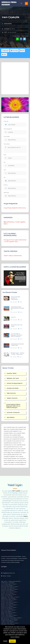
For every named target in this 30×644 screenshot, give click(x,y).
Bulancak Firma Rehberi (8, 588)
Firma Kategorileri (14, 581)
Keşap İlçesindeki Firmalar (9, 613)
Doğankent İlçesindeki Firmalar (10, 597)
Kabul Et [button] (12, 641)
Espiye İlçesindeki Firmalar (9, 600)
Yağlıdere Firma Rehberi (8, 624)
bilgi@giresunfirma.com (9, 573)
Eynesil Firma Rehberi (7, 604)
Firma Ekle (5, 583)
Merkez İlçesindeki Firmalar (9, 605)
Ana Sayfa (4, 581)
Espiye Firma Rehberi (7, 601)
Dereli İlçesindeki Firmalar (9, 594)
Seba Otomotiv (11, 393)
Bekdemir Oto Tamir (13, 378)
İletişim (11, 583)
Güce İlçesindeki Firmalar (8, 610)
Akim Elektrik (11, 417)
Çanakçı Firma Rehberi (8, 593)
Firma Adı (6, 121)
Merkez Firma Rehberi (7, 606)
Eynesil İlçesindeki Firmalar (9, 602)
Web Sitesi (6, 192)
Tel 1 (5, 162)
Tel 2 (5, 170)
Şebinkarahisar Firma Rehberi (10, 619)
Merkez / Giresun (7, 576)
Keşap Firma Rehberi (7, 614)
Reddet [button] (5, 641)
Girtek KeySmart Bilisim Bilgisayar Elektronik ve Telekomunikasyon (13, 406)
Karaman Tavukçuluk (13, 412)
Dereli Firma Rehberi (7, 596)
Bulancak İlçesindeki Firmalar (10, 587)
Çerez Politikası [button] (15, 637)
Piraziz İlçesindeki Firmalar (9, 615)
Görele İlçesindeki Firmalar (9, 607)
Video (4, 54)
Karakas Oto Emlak (13, 388)
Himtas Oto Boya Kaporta (15, 383)
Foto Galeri (14, 51)
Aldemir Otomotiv (12, 398)
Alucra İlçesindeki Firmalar (9, 584)
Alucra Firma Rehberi (7, 585)
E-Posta (6, 185)
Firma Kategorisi (8, 129)
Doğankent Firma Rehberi (8, 598)
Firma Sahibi (7, 136)
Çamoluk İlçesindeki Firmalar (9, 589)
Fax (6, 177)
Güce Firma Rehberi (7, 611)
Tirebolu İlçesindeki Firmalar (9, 620)
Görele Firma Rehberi (7, 609)
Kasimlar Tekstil (12, 373)
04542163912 (7, 24)
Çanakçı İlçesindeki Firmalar (9, 592)
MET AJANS (16, 491)
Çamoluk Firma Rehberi (8, 591)
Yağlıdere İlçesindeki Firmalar (10, 623)
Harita (22, 51)
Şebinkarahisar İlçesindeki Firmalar (11, 618)
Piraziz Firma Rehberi (7, 616)
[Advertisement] (15, 78)
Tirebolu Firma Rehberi (8, 622)
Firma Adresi (7, 144)
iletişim (26, 516)
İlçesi (5, 155)
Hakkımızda (5, 51)
